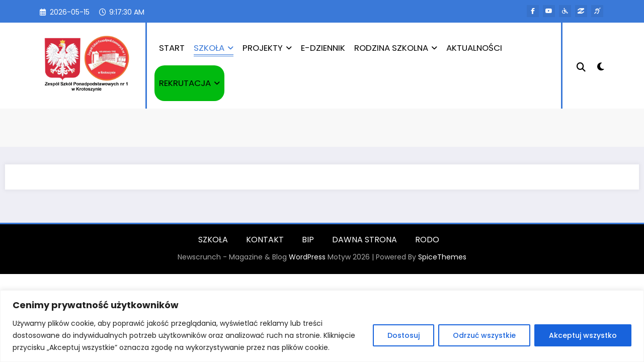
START (172, 48)
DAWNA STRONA (365, 240)
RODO (427, 240)
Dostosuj (404, 335)
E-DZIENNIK (323, 48)
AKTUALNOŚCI (474, 48)
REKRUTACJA (189, 83)
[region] (322, 326)
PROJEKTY (267, 48)
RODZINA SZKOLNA (396, 48)
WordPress (307, 257)
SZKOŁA (214, 48)
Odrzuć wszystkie (484, 335)
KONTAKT (265, 240)
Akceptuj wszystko (583, 335)
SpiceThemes (442, 257)
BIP (308, 240)
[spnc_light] (601, 65)
